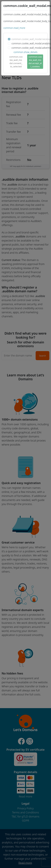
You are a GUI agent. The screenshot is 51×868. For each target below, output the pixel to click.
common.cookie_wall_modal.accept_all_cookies (35, 62)
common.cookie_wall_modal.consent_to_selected (16, 62)
